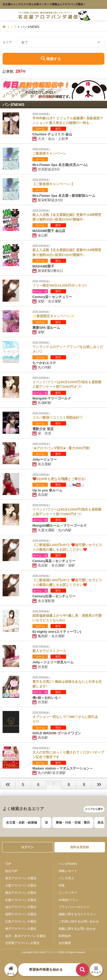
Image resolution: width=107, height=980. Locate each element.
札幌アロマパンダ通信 (21, 900)
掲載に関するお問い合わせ (77, 929)
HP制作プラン (68, 900)
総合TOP (11, 871)
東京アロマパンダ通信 (21, 878)
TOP (8, 864)
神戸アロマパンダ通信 (21, 929)
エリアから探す (94, 809)
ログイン (27, 847)
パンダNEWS (68, 864)
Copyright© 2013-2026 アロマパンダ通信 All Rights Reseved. (53, 952)
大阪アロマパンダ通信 (21, 885)
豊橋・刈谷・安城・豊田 (73, 823)
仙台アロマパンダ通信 (21, 907)
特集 (62, 885)
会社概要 (65, 943)
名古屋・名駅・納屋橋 (22, 823)
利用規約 (65, 936)
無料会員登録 (80, 847)
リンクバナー (68, 893)
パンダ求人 (66, 878)
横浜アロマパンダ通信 (21, 893)
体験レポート (68, 871)
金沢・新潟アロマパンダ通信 (25, 936)
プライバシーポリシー (74, 907)
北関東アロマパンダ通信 (22, 943)
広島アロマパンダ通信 (21, 921)
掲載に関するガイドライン (77, 914)
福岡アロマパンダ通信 (21, 914)
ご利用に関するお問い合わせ (79, 921)
